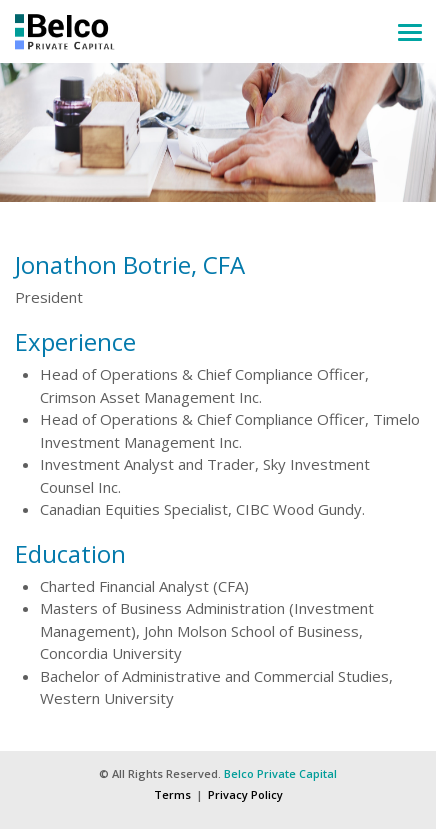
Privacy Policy (245, 794)
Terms (172, 794)
